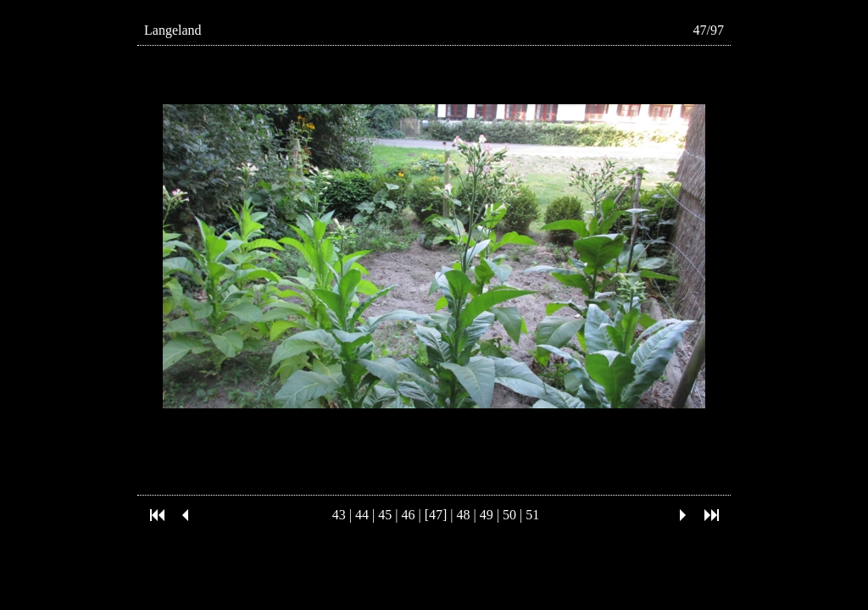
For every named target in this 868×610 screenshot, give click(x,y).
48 (464, 515)
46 (408, 515)
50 (509, 515)
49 (487, 515)
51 (532, 515)
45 (385, 515)
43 (339, 515)
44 (362, 515)
